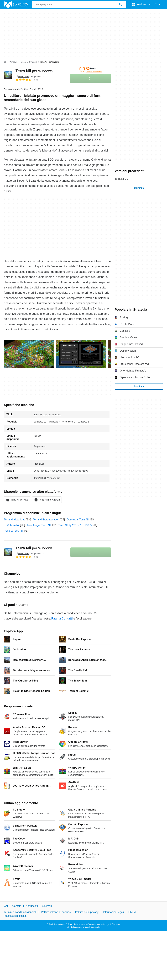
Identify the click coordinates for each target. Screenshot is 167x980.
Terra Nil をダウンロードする (75, 525)
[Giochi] (23, 62)
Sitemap (47, 906)
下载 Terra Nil (12, 525)
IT (158, 5)
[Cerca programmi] (120, 5)
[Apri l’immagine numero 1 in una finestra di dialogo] (81, 354)
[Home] (5, 62)
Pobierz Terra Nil (13, 531)
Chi (6, 906)
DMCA (132, 912)
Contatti (17, 906)
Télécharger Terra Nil (39, 525)
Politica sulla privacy (87, 912)
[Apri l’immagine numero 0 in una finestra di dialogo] (29, 354)
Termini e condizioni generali (20, 912)
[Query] (79, 5)
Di (22, 76)
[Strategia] (33, 62)
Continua (139, 188)
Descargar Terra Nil (78, 520)
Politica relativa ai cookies (56, 912)
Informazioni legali (113, 912)
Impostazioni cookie (15, 916)
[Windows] (13, 62)
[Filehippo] (16, 5)
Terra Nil (34, 71)
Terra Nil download (15, 520)
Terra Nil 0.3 (122, 179)
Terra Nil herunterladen (46, 520)
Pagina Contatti (62, 619)
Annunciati (32, 906)
